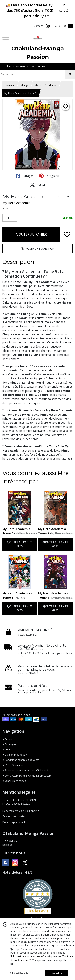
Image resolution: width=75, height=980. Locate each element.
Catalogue (9, 744)
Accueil (10, 85)
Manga (25, 85)
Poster (38, 185)
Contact (38, 26)
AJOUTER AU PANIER (31, 234)
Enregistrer (49, 176)
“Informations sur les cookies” (27, 956)
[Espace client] (48, 26)
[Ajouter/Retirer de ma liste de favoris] (67, 234)
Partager (24, 176)
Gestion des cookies (14, 816)
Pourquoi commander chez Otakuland (25, 770)
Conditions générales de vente (21, 760)
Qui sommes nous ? (15, 755)
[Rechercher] (70, 74)
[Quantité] (10, 218)
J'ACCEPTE (57, 973)
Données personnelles (15, 822)
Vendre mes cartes (14, 781)
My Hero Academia (46, 85)
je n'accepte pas (19, 973)
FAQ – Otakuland (13, 765)
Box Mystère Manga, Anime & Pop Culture (27, 776)
